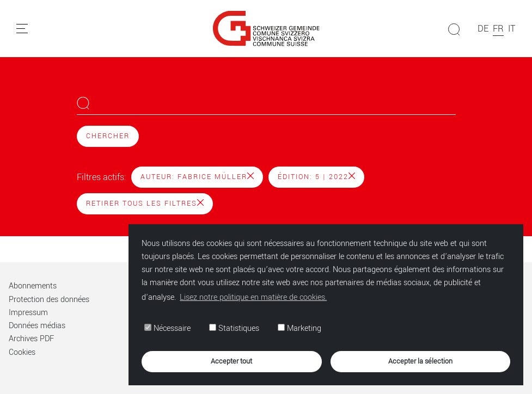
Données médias (37, 326)
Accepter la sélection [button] (420, 361)
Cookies (22, 352)
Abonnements (33, 286)
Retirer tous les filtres (145, 204)
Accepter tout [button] (231, 361)
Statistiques (234, 328)
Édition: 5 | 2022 (316, 177)
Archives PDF (31, 339)
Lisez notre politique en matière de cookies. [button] (253, 297)
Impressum (28, 313)
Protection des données (49, 300)
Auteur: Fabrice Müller (197, 177)
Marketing (299, 328)
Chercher (108, 136)
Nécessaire (167, 328)
